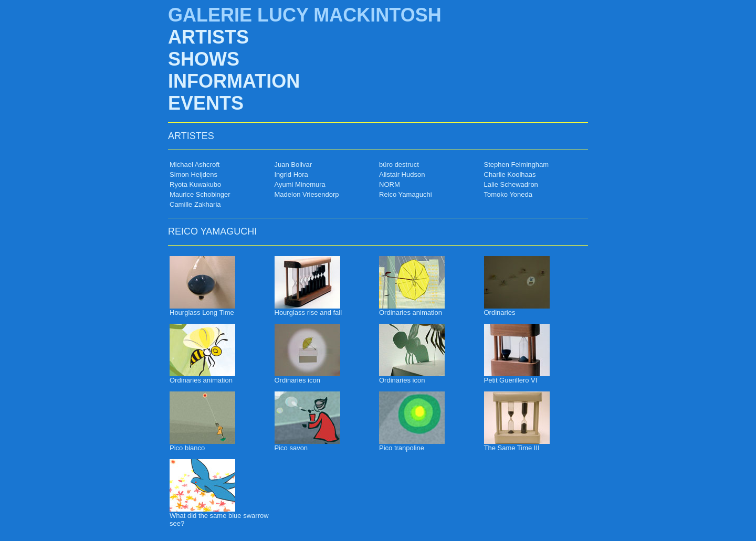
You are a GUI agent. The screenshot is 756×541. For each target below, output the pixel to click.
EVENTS (206, 103)
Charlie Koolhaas (510, 174)
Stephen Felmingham (517, 165)
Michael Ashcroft (195, 165)
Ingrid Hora (291, 174)
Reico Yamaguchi (406, 194)
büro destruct (399, 165)
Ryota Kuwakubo (195, 184)
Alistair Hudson (402, 174)
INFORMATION (234, 81)
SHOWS (204, 59)
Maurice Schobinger (200, 194)
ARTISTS (208, 37)
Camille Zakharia (195, 204)
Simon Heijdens (193, 174)
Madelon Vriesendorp (307, 194)
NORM (390, 184)
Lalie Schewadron (511, 184)
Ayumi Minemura (300, 184)
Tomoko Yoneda (508, 194)
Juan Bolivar (293, 165)
